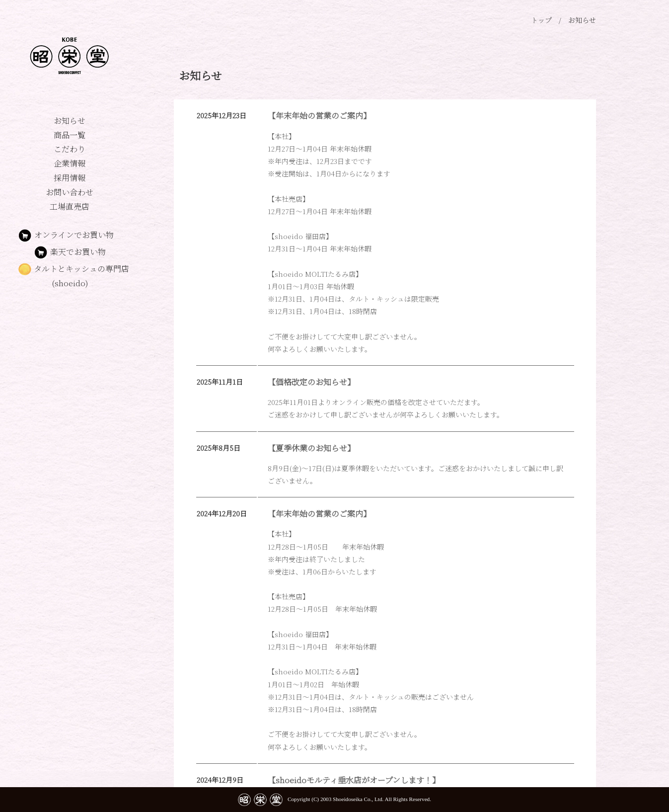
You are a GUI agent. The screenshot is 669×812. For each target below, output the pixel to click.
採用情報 (70, 178)
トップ (541, 20)
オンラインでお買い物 (66, 235)
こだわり (70, 149)
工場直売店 (70, 206)
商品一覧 (70, 135)
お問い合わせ (70, 192)
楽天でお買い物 (86, 252)
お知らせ (70, 121)
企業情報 (70, 163)
